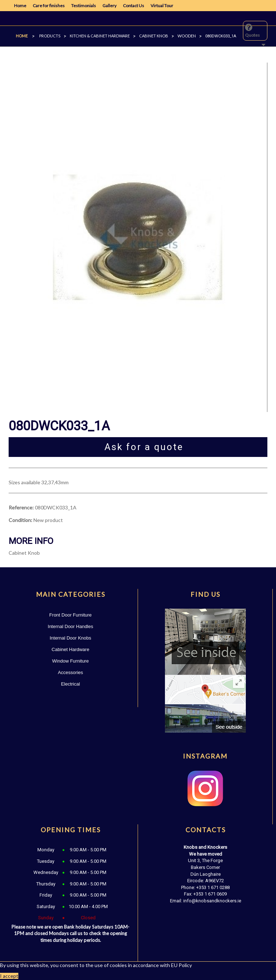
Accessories (70, 672)
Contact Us (134, 6)
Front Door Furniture (70, 615)
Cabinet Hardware (71, 649)
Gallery (109, 6)
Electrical (71, 684)
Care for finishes (49, 6)
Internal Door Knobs (70, 638)
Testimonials (84, 6)
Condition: (20, 520)
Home (20, 6)
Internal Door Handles (70, 626)
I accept (9, 976)
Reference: (21, 507)
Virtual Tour (162, 6)
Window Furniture (70, 661)
